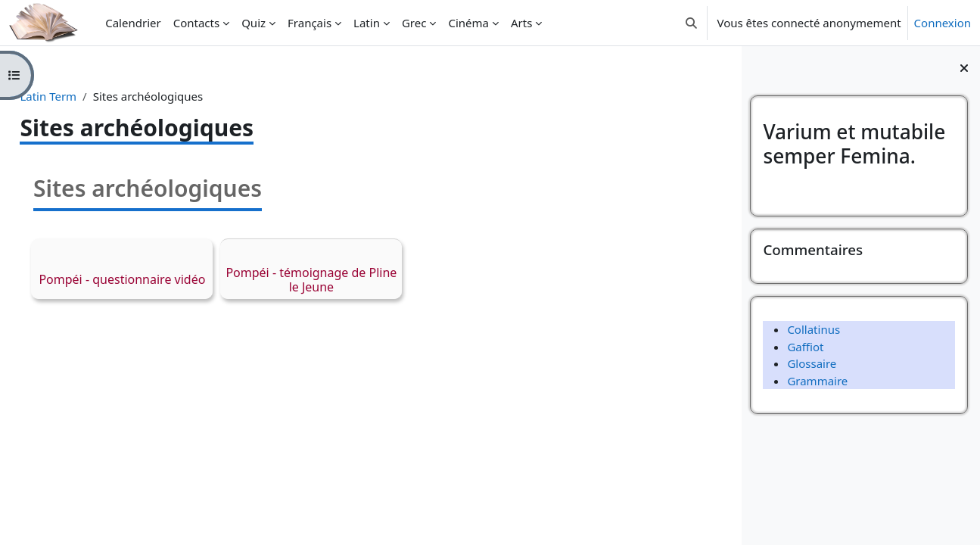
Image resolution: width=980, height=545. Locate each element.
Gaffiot (805, 347)
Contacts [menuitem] (196, 23)
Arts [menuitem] (521, 23)
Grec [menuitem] (414, 23)
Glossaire (812, 363)
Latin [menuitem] (367, 23)
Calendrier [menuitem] (133, 23)
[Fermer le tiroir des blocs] (964, 68)
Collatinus (814, 329)
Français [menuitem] (310, 23)
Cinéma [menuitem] (468, 23)
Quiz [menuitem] (254, 23)
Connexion (943, 23)
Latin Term (82, 96)
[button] (691, 23)
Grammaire (817, 381)
